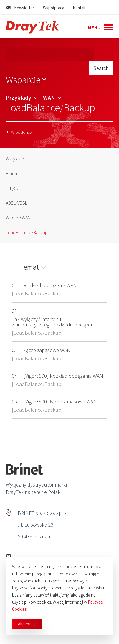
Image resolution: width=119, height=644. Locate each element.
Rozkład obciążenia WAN (50, 285)
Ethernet (14, 173)
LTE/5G (13, 188)
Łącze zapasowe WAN (47, 350)
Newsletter (20, 8)
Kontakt (80, 8)
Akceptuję (27, 624)
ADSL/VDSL (16, 203)
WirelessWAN (18, 218)
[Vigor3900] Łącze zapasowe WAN (60, 401)
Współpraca (54, 8)
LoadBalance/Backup (27, 232)
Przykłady (22, 97)
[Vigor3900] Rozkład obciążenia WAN (63, 376)
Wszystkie (15, 159)
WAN (52, 97)
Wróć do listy (20, 132)
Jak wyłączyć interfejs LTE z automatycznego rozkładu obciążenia (54, 322)
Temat (29, 267)
